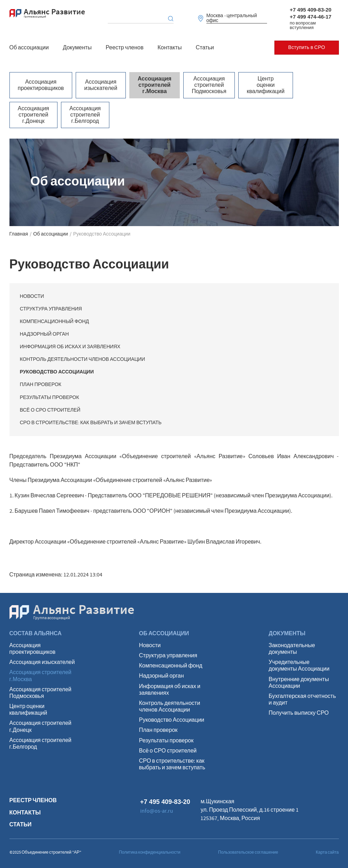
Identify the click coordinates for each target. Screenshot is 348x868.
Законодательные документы (292, 649)
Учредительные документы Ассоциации (299, 666)
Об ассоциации (29, 48)
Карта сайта (327, 852)
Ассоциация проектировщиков (41, 85)
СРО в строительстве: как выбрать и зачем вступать (91, 423)
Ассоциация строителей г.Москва (155, 85)
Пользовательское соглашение (248, 852)
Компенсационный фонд (54, 322)
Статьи (205, 48)
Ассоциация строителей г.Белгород (85, 115)
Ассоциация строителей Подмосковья (209, 85)
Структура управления (51, 309)
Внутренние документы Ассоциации (299, 683)
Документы (77, 48)
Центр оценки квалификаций (266, 85)
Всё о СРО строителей (50, 410)
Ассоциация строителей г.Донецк (34, 115)
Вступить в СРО (306, 48)
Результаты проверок (50, 398)
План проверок (41, 385)
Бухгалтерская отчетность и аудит (302, 700)
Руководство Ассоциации (57, 372)
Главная (19, 234)
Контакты (169, 48)
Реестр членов (125, 48)
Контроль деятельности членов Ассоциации (83, 359)
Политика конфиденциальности (150, 852)
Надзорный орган (45, 334)
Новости (32, 296)
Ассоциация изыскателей (101, 85)
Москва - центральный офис (232, 18)
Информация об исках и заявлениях (70, 347)
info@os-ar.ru (157, 811)
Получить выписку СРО (299, 713)
